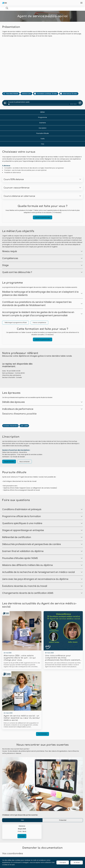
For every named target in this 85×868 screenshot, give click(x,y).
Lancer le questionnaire (43, 223)
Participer (22, 848)
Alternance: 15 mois (70, 99)
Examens (43, 129)
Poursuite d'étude (42, 139)
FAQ (43, 150)
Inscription (43, 134)
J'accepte (63, 862)
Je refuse (77, 862)
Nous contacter (25, 473)
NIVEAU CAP (26, 99)
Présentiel (63, 832)
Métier (43, 118)
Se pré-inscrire (9, 473)
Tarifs (42, 145)
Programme (42, 123)
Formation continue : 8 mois (47, 99)
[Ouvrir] (81, 3)
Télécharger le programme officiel (15, 328)
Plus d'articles (42, 746)
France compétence (39, 328)
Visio (22, 832)
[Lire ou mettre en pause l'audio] (5, 109)
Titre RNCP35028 (12, 99)
